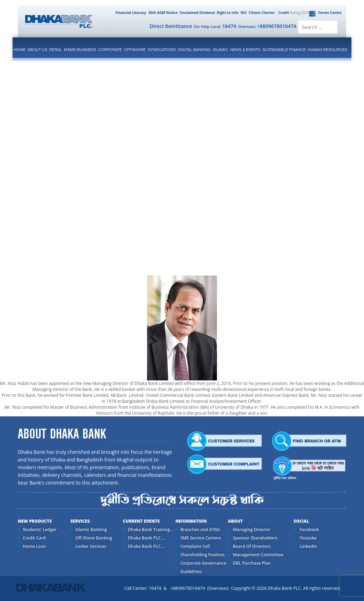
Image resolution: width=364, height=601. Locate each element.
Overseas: (267, 26)
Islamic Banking (91, 530)
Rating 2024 (293, 13)
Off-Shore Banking (94, 538)
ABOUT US (37, 50)
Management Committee (258, 555)
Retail (56, 50)
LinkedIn (308, 546)
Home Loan (34, 546)
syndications (162, 50)
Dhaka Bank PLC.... (147, 538)
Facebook (309, 530)
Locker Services (91, 546)
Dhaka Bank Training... (151, 530)
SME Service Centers (201, 538)
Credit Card (34, 538)
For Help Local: (215, 26)
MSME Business (80, 50)
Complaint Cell (195, 546)
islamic (220, 50)
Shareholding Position (202, 555)
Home (20, 50)
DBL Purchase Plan (252, 563)
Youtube (308, 538)
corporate (110, 50)
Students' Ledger (40, 530)
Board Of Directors (252, 546)
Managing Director (252, 530)
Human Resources (327, 50)
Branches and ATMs (200, 530)
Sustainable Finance (284, 50)
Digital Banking (194, 50)
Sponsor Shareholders (255, 538)
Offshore (135, 50)
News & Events (245, 50)
